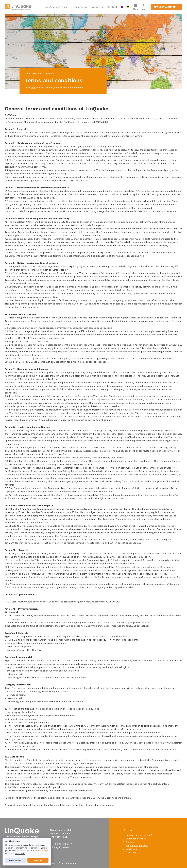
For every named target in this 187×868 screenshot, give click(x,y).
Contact (112, 7)
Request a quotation (137, 845)
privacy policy (20, 853)
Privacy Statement (68, 863)
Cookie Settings (41, 851)
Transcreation (80, 7)
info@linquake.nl (61, 847)
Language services (56, 7)
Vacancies (131, 849)
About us (98, 7)
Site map (131, 852)
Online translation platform (141, 835)
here (33, 88)
